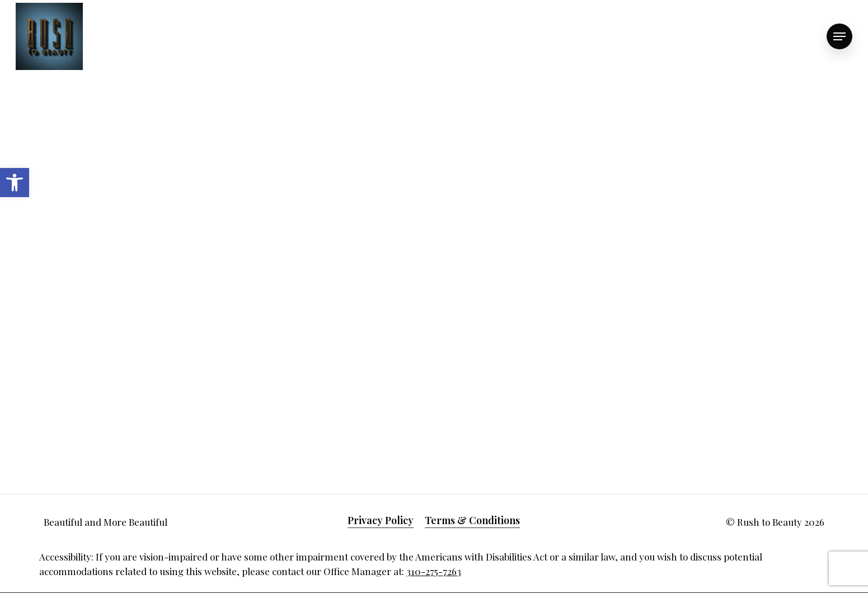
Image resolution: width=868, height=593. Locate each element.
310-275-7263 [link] (434, 571)
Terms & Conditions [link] (472, 520)
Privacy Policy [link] (381, 520)
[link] (15, 183)
